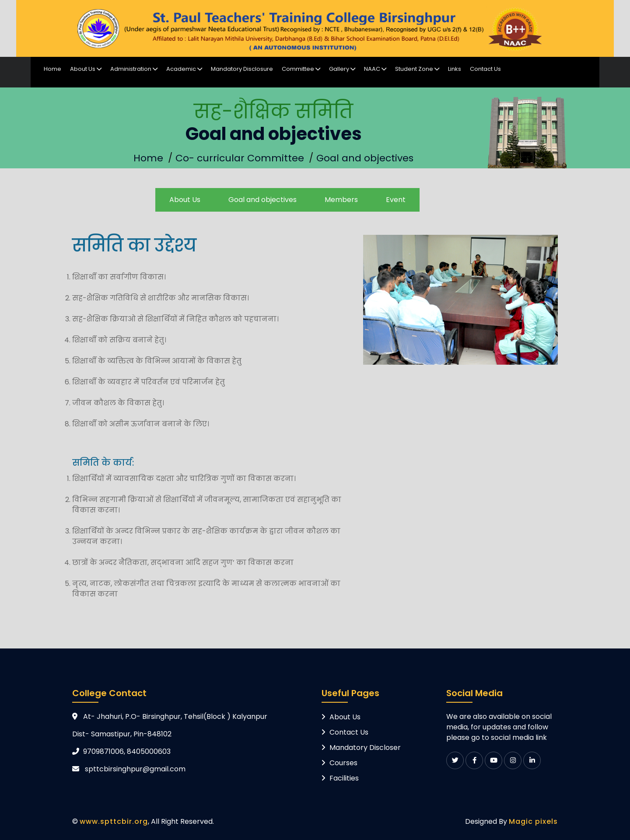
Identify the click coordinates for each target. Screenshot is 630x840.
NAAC (375, 69)
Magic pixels (533, 821)
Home (52, 69)
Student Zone (417, 69)
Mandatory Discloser (365, 748)
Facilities (344, 778)
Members (341, 200)
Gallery (342, 69)
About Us (86, 69)
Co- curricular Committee (240, 158)
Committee (301, 69)
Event (396, 200)
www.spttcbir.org (114, 821)
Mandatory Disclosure (242, 69)
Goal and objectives (365, 158)
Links (455, 69)
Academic (184, 69)
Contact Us (485, 69)
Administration (134, 69)
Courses (343, 763)
